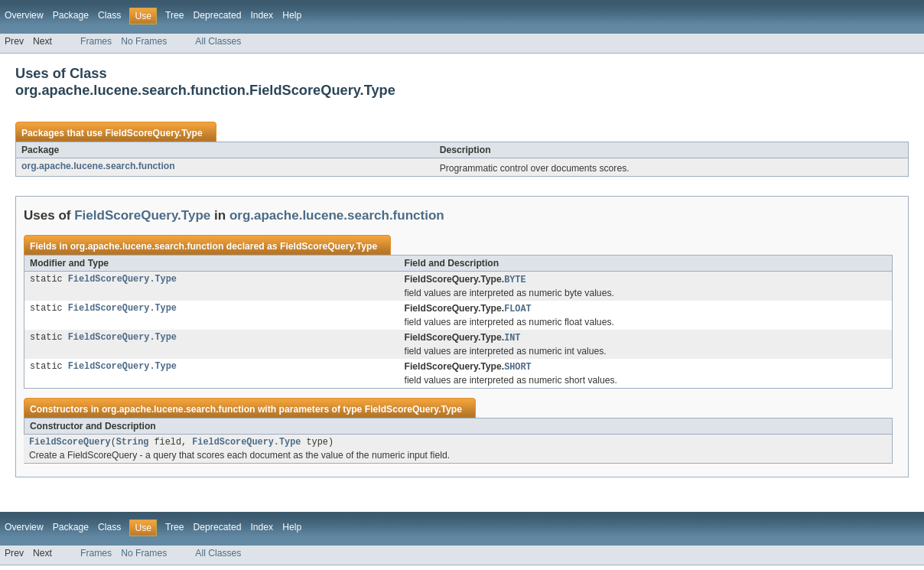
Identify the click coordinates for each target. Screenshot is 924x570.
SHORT (518, 370)
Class (109, 15)
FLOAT (518, 310)
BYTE (515, 280)
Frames (96, 41)
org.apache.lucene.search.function (98, 166)
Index (262, 15)
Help (292, 15)
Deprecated (218, 15)
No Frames (144, 41)
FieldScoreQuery (70, 446)
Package (71, 15)
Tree (175, 15)
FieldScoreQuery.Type (153, 133)
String (133, 446)
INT (512, 340)
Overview (24, 15)
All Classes (218, 41)
